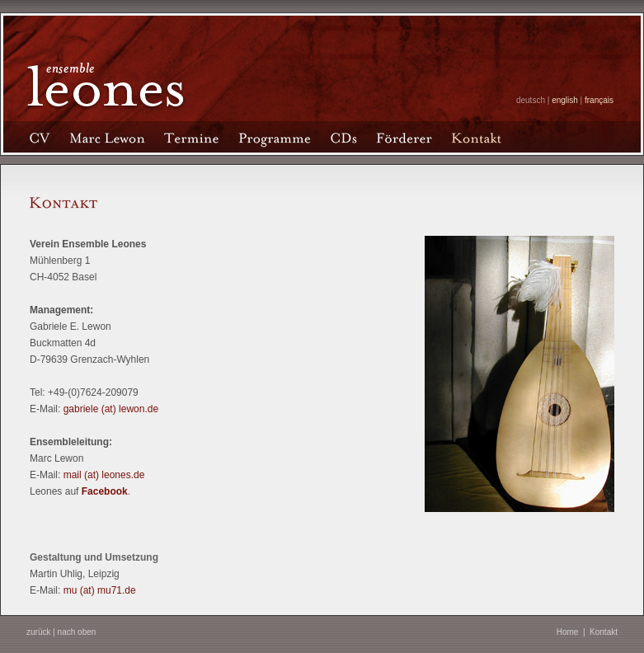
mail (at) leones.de (104, 475)
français (599, 100)
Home (568, 632)
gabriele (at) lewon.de (111, 409)
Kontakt (604, 632)
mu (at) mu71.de (100, 590)
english (565, 100)
